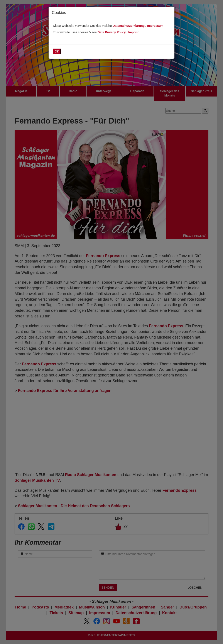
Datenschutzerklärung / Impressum (138, 26)
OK (57, 51)
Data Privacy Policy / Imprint (118, 32)
